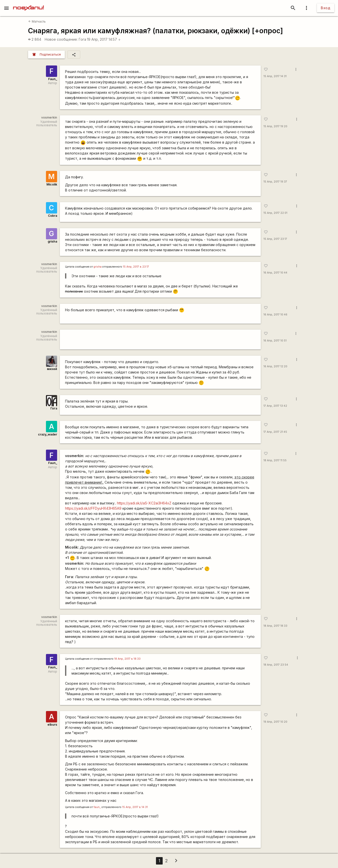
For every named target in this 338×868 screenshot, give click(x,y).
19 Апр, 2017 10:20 (275, 722)
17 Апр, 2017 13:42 (275, 406)
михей (52, 369)
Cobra (53, 216)
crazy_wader (48, 434)
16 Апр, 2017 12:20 (275, 366)
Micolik (52, 184)
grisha (52, 241)
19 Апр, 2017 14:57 (104, 39)
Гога (82, 39)
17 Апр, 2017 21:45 (275, 432)
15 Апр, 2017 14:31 (275, 76)
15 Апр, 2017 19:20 (275, 126)
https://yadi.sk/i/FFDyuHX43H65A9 (93, 508)
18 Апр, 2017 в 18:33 (127, 659)
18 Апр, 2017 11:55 (275, 460)
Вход (326, 8)
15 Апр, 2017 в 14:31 (135, 807)
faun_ (97, 807)
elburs (52, 725)
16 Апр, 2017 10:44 (275, 273)
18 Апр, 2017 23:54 (276, 665)
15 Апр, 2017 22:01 (275, 213)
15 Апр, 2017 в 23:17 (136, 267)
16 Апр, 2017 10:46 (275, 315)
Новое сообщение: (61, 39)
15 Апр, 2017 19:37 (275, 182)
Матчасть (37, 21)
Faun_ (53, 79)
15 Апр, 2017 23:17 (275, 239)
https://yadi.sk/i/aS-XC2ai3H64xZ (144, 503)
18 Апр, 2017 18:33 (275, 626)
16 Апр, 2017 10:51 (275, 341)
